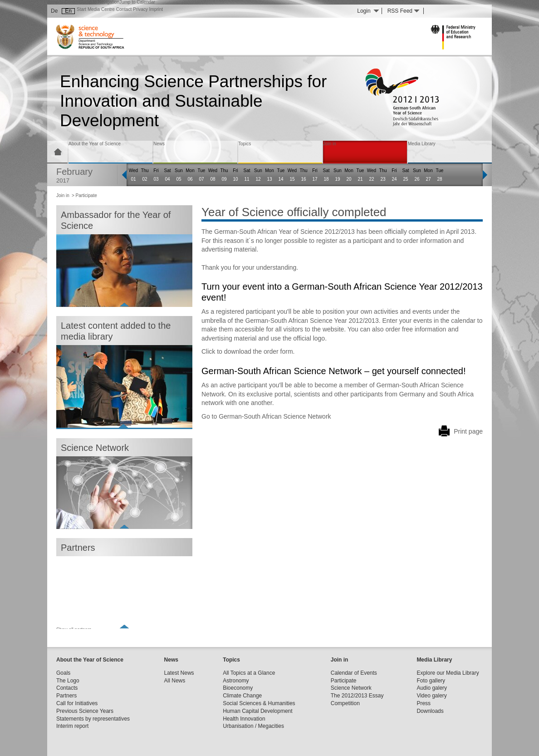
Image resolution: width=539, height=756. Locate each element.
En (68, 11)
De (54, 11)
